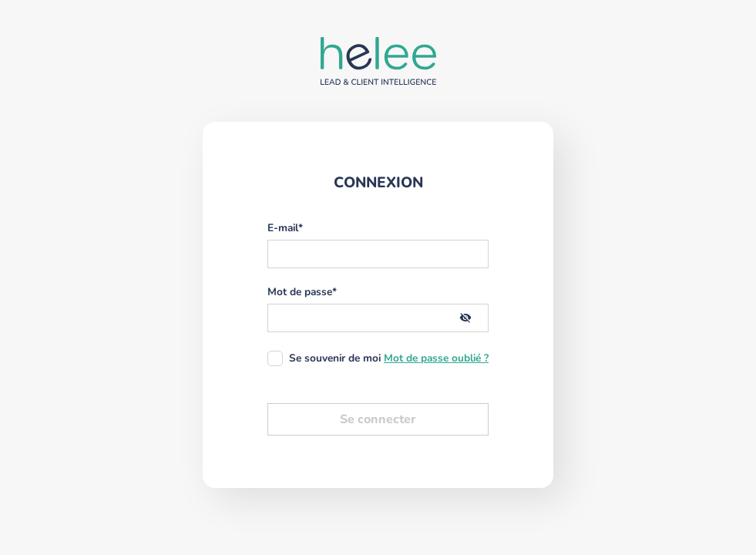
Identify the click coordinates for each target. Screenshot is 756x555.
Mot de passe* (302, 292)
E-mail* (285, 228)
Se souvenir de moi (335, 358)
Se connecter (378, 419)
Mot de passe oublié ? (436, 358)
